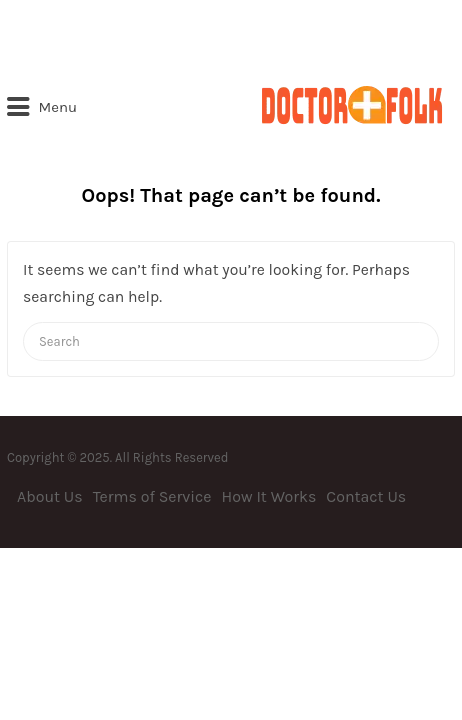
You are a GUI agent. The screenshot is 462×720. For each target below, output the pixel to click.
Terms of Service (152, 496)
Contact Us (366, 496)
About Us (50, 496)
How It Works (269, 496)
